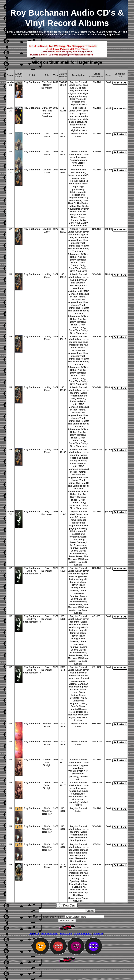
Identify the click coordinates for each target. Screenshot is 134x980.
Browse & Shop (50, 934)
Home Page (66, 934)
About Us (34, 934)
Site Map (98, 934)
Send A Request (83, 934)
